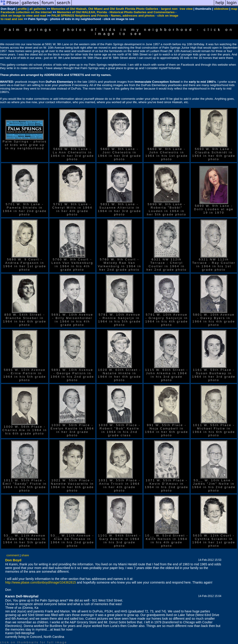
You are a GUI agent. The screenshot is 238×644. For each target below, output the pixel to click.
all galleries (38, 9)
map (234, 9)
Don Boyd (13, 560)
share (25, 555)
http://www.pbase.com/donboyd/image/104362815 (41, 582)
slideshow (221, 9)
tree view (186, 9)
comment (13, 555)
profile (22, 9)
